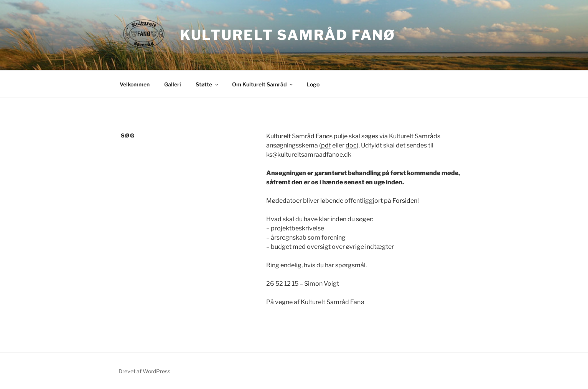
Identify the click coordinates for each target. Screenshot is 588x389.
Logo (313, 84)
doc (351, 145)
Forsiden (405, 201)
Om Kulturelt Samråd (263, 84)
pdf (326, 145)
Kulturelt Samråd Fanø (288, 35)
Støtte (208, 84)
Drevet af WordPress (144, 371)
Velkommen (135, 84)
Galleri (173, 84)
